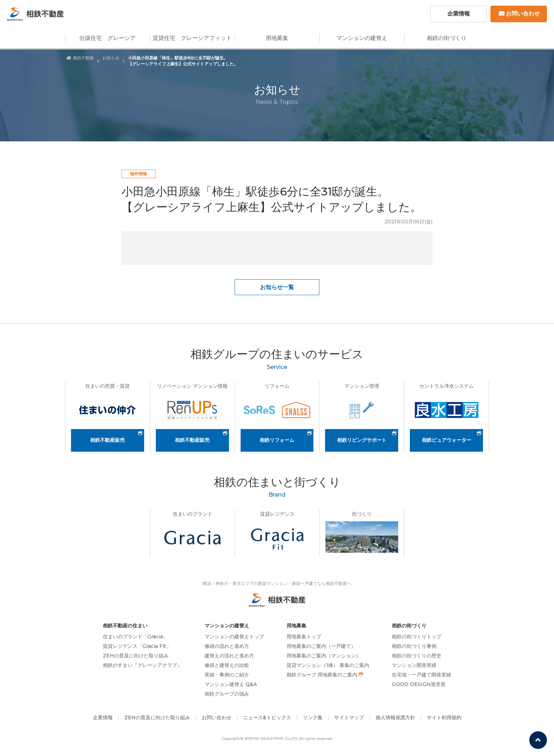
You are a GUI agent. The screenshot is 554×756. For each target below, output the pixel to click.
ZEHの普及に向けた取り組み (136, 656)
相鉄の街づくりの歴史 (417, 656)
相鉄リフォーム (277, 440)
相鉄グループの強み (227, 694)
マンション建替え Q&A (231, 684)
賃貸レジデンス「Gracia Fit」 (137, 646)
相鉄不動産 (80, 58)
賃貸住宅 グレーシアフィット (192, 38)
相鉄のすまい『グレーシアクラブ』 (142, 665)
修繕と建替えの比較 (227, 665)
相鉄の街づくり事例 (414, 646)
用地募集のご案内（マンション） (324, 656)
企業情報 (459, 14)
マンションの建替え (362, 38)
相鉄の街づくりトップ (417, 637)
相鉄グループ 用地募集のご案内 (322, 675)
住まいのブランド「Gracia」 (135, 637)
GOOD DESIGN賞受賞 (419, 684)
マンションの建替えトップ (234, 637)
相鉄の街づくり (447, 38)
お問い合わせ (519, 14)
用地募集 (277, 38)
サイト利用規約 (444, 717)
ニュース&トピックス (267, 717)
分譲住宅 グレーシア (107, 38)
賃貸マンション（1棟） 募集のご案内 (328, 665)
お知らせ (111, 58)
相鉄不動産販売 (107, 440)
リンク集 (313, 717)
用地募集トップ (304, 637)
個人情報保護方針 (395, 717)
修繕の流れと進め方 (227, 646)
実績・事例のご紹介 (227, 675)
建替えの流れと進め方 (229, 656)
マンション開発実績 (414, 665)
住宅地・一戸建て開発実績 (422, 675)
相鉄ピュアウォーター (447, 440)
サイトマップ (349, 717)
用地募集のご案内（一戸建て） (321, 646)
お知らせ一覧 (277, 287)
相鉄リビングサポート (362, 440)
